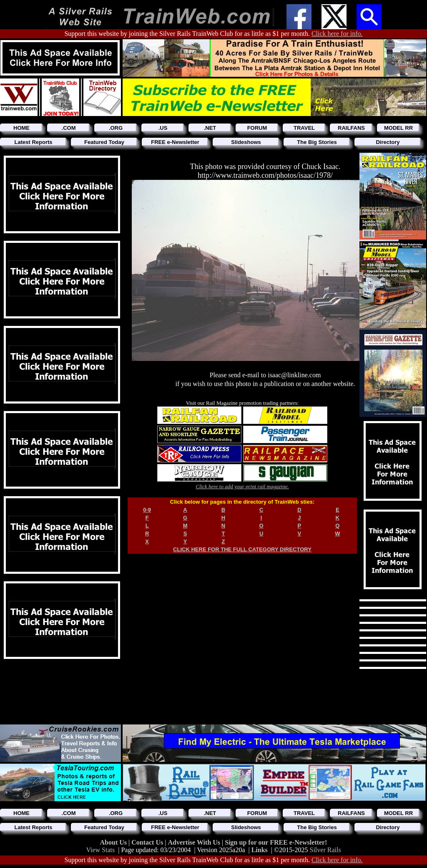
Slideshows (246, 142)
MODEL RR (398, 128)
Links (260, 850)
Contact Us (148, 842)
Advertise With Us (195, 842)
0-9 (147, 510)
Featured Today (104, 142)
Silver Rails (325, 850)
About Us (114, 842)
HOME (21, 128)
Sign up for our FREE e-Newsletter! (276, 842)
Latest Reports (33, 142)
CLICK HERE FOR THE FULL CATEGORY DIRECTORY (242, 549)
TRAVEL (304, 128)
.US (163, 128)
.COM (69, 128)
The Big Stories (317, 142)
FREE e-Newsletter (175, 142)
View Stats (100, 850)
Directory (388, 142)
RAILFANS (351, 128)
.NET (210, 128)
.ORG (116, 128)
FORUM (257, 128)
